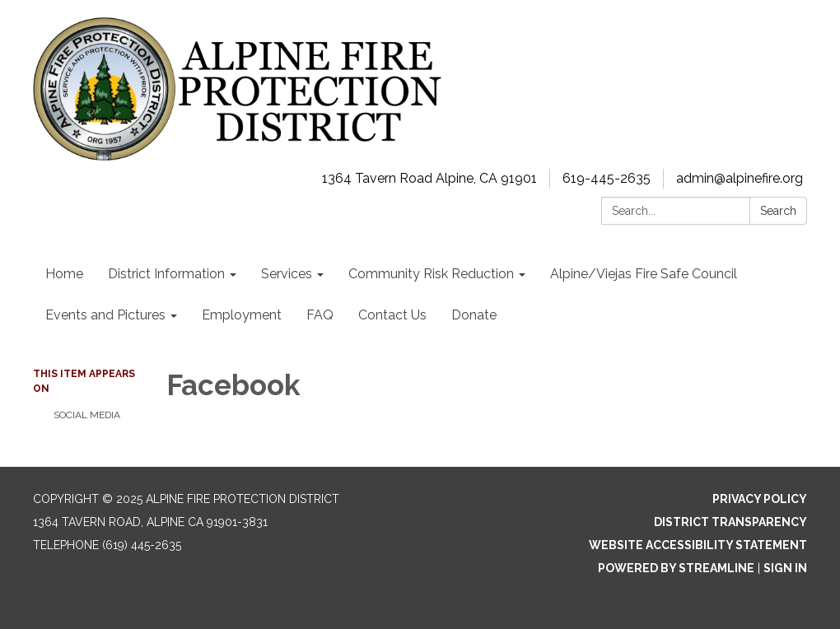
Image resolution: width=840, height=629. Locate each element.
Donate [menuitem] (474, 315)
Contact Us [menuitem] (392, 315)
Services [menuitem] (287, 274)
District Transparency (730, 522)
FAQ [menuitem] (320, 315)
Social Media (87, 415)
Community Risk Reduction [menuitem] (431, 274)
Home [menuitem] (64, 274)
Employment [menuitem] (242, 315)
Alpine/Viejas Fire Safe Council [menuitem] (644, 274)
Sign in (785, 568)
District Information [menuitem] (166, 274)
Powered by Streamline (676, 568)
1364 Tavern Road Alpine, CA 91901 (429, 178)
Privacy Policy (760, 499)
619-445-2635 (607, 178)
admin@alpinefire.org (740, 178)
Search (778, 211)
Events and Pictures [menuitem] (105, 315)
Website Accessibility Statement (698, 545)
